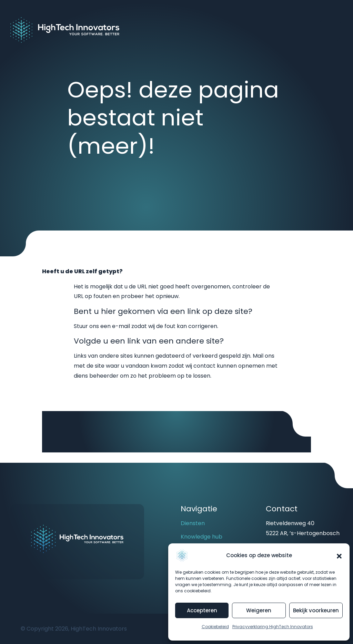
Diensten (193, 523)
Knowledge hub (201, 537)
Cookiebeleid (215, 627)
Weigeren (259, 610)
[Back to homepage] (65, 29)
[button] (339, 555)
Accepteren (202, 610)
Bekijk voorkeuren (316, 610)
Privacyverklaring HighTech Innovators (273, 627)
